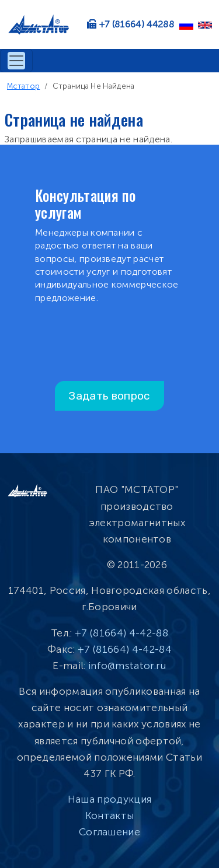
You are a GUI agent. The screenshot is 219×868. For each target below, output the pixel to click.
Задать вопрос (109, 396)
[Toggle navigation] (16, 61)
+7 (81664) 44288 (137, 24)
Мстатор (23, 86)
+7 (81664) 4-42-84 (125, 649)
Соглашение (109, 832)
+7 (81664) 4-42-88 (121, 633)
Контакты (110, 815)
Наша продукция (109, 799)
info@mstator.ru (127, 666)
